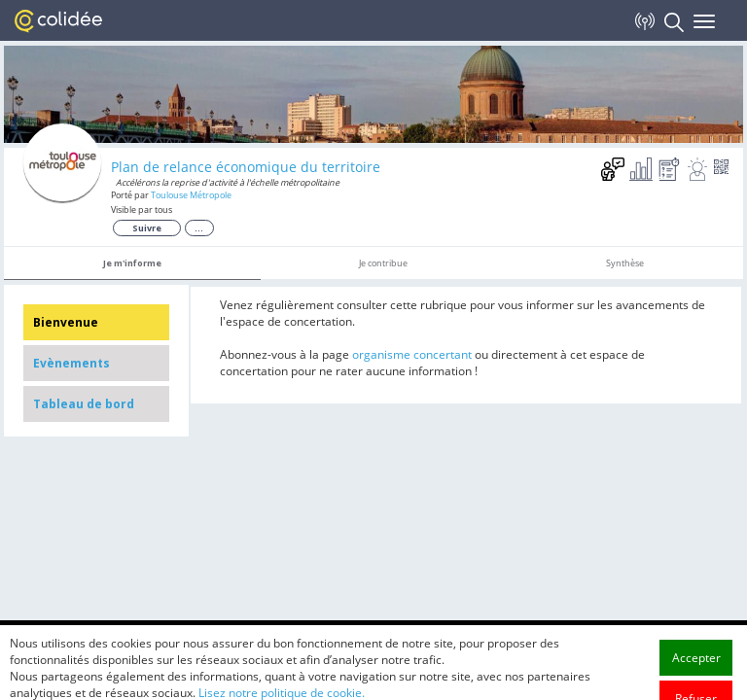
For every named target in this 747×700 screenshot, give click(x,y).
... (199, 228)
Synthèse (625, 263)
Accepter (696, 682)
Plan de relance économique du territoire (246, 167)
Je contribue (383, 263)
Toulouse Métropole (191, 195)
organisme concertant (412, 354)
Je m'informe (132, 263)
